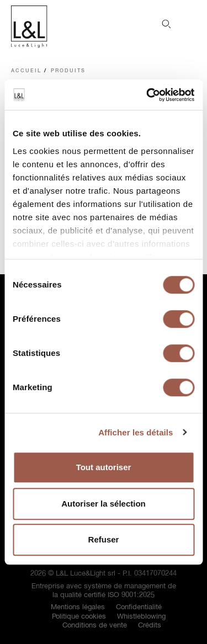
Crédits (150, 626)
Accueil (26, 71)
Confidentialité (139, 607)
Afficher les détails (136, 432)
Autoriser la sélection (104, 504)
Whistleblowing (141, 617)
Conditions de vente (95, 626)
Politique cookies (79, 617)
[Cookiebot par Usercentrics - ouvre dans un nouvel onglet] (147, 95)
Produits (68, 71)
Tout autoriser (104, 467)
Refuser (104, 539)
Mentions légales (78, 607)
